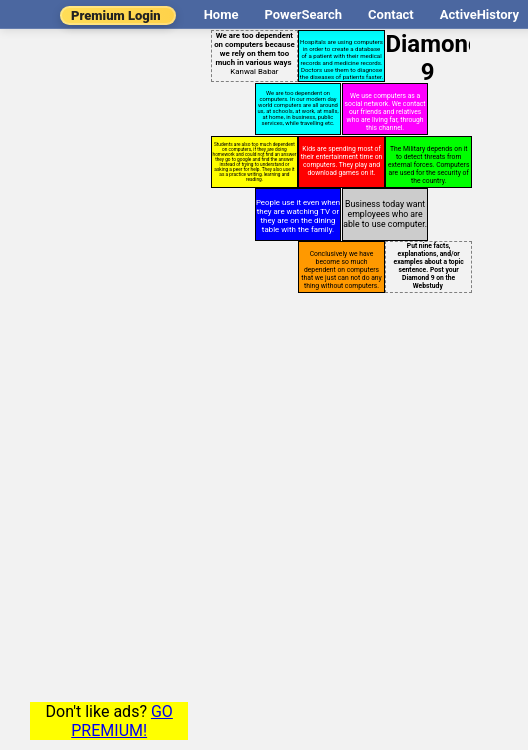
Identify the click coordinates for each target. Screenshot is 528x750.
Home (221, 14)
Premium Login (116, 15)
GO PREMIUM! (122, 721)
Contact (391, 14)
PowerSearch (303, 14)
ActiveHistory (479, 14)
